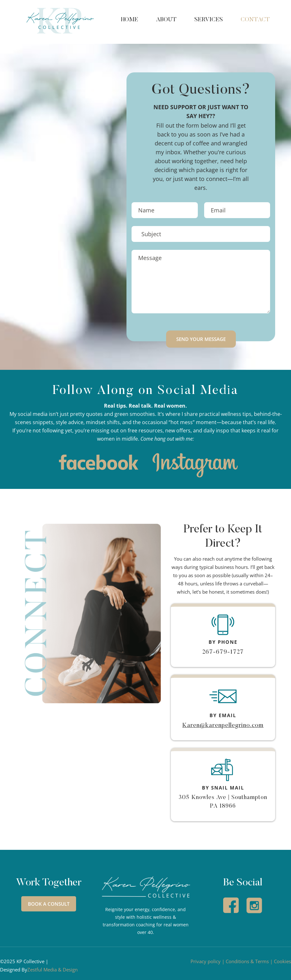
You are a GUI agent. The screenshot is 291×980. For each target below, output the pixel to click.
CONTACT (255, 20)
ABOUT (166, 20)
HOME (130, 20)
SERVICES (209, 20)
